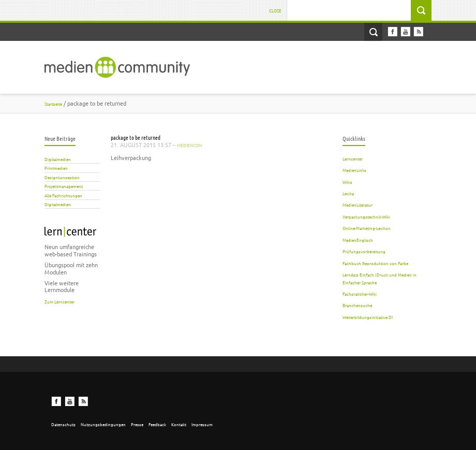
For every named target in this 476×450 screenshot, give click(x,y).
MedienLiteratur (358, 205)
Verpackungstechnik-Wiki (366, 216)
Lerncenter (353, 158)
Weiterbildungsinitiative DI (368, 317)
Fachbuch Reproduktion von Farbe (375, 263)
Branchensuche (357, 305)
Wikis (347, 182)
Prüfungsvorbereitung (364, 251)
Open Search (373, 32)
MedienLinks (354, 170)
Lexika (348, 193)
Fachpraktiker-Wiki (360, 294)
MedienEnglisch (358, 240)
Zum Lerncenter (59, 301)
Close (275, 10)
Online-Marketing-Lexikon (367, 228)
